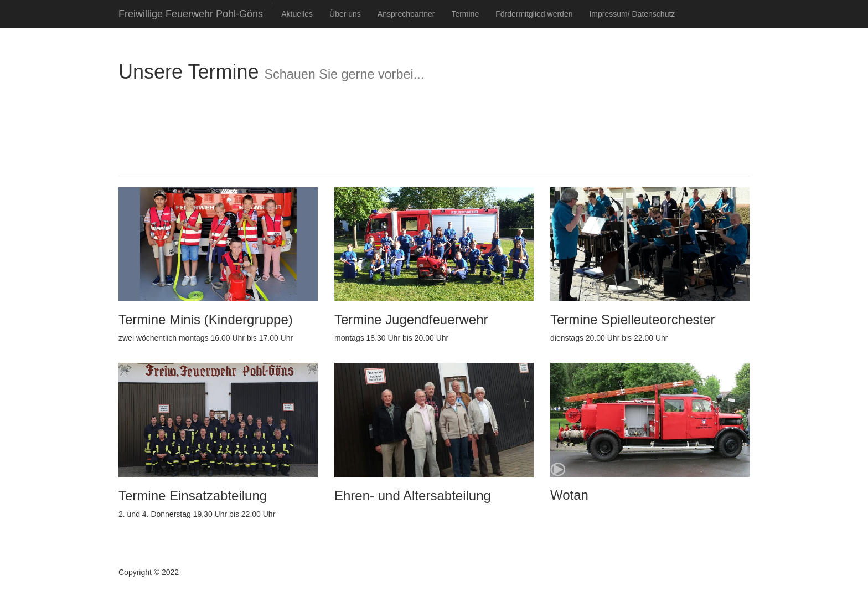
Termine (465, 14)
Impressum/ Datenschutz (632, 14)
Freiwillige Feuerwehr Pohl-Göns (191, 14)
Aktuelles (297, 14)
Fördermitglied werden (534, 14)
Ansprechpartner (406, 14)
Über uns (345, 14)
